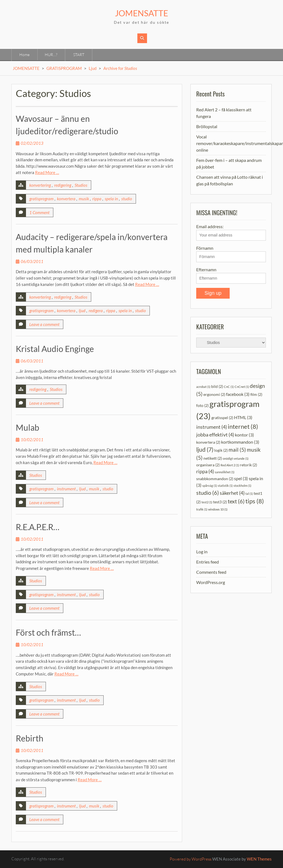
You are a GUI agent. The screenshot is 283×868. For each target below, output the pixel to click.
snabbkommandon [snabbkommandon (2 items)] (215, 479)
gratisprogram (41, 199)
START (79, 55)
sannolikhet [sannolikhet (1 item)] (225, 472)
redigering (63, 185)
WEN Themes (259, 859)
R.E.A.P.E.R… (38, 527)
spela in (111, 199)
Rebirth (30, 738)
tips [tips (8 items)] (255, 501)
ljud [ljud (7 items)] (205, 449)
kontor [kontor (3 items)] (244, 435)
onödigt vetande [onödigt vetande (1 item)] (236, 458)
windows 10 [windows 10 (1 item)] (218, 509)
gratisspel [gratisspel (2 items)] (222, 418)
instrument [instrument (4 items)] (212, 427)
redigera (96, 311)
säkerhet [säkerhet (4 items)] (232, 493)
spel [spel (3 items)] (241, 478)
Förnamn (205, 248)
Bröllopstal (207, 126)
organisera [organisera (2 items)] (208, 465)
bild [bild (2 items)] (217, 386)
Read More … (47, 172)
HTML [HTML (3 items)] (243, 417)
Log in (202, 552)
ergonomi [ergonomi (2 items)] (214, 394)
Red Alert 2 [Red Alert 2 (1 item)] (230, 465)
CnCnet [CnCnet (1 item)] (242, 387)
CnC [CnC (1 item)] (229, 387)
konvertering (40, 185)
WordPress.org (211, 582)
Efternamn (206, 269)
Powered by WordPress (191, 859)
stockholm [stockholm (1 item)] (242, 486)
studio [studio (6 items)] (208, 493)
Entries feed (208, 562)
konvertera (66, 199)
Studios (81, 185)
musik (84, 199)
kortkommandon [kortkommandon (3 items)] (240, 442)
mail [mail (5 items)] (237, 450)
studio (127, 199)
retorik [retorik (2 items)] (248, 465)
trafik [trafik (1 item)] (202, 509)
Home (24, 55)
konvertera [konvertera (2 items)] (208, 442)
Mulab (27, 427)
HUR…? (51, 55)
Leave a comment (44, 324)
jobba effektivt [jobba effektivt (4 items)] (215, 435)
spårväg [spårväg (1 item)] (210, 486)
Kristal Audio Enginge (55, 349)
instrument (66, 489)
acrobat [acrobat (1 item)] (203, 387)
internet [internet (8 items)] (243, 426)
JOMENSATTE (141, 13)
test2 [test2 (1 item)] (207, 502)
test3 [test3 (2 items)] (220, 502)
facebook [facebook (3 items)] (238, 394)
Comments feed (211, 572)
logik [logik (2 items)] (221, 450)
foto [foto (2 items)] (202, 405)
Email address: (231, 232)
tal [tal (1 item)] (249, 494)
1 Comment (39, 212)
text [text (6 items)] (236, 501)
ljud (82, 311)
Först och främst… (48, 632)
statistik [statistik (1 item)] (225, 486)
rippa (97, 199)
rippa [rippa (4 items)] (205, 471)
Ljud (93, 68)
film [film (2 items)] (256, 394)
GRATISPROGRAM (64, 68)
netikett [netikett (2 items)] (213, 458)
